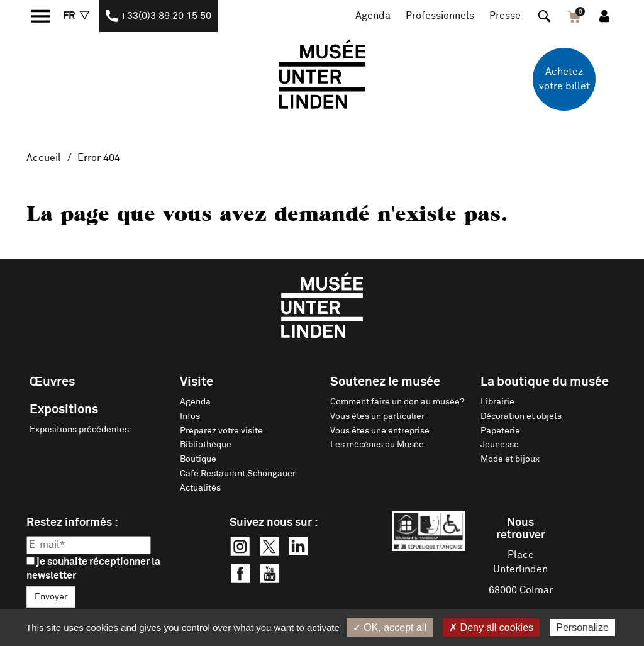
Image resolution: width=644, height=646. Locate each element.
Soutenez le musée (385, 382)
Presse (505, 16)
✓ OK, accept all (390, 627)
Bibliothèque (206, 445)
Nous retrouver (521, 529)
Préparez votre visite (221, 431)
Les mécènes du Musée (377, 445)
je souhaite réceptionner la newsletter (93, 569)
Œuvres (52, 382)
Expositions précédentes (79, 430)
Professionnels (440, 16)
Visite (197, 382)
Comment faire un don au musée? (397, 402)
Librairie (497, 402)
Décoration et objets (521, 416)
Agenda (373, 16)
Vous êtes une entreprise (380, 431)
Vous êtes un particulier (377, 416)
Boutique (198, 459)
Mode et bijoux (510, 459)
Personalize (582, 627)
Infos (190, 416)
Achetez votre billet (564, 79)
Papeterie (500, 431)
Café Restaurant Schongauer (238, 474)
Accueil (44, 158)
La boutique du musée (545, 382)
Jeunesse (500, 445)
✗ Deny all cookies (491, 627)
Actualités (200, 488)
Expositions (64, 409)
